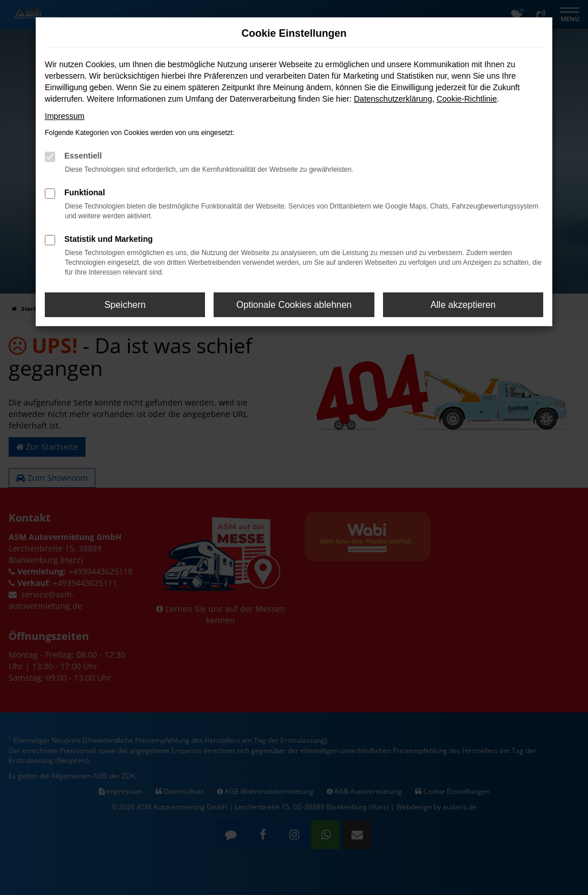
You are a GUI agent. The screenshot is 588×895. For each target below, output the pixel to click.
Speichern (125, 305)
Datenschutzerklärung (393, 99)
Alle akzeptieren (463, 305)
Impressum (65, 116)
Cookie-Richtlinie (467, 99)
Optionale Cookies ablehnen (294, 305)
